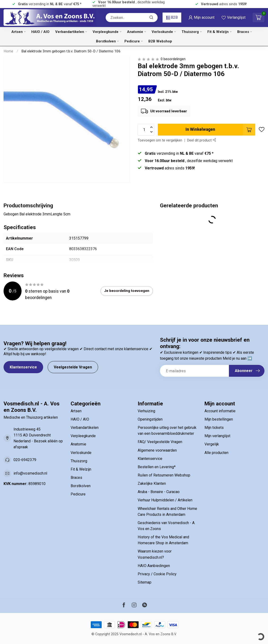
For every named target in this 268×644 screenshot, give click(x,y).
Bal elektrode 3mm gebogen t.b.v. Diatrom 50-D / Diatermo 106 (71, 51)
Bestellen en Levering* (157, 467)
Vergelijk (212, 444)
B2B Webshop (160, 41)
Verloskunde (162, 32)
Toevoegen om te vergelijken (160, 140)
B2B (172, 17)
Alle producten (216, 453)
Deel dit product (202, 140)
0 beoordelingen (173, 59)
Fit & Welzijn (218, 32)
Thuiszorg (190, 32)
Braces (243, 32)
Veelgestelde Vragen (73, 367)
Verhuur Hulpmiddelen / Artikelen (165, 500)
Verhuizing (146, 411)
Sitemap (145, 582)
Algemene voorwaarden (157, 450)
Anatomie (135, 32)
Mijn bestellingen (219, 419)
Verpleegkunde (106, 32)
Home (8, 51)
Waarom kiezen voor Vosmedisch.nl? (155, 554)
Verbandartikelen (70, 32)
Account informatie (220, 411)
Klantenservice (23, 367)
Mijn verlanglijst (217, 436)
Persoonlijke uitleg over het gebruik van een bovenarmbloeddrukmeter (167, 431)
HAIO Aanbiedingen (154, 566)
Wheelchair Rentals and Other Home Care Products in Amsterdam (167, 512)
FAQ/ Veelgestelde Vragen (160, 442)
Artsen (17, 32)
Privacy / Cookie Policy (157, 574)
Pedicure (132, 41)
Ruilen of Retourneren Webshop (164, 475)
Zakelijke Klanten (152, 483)
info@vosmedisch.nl (30, 473)
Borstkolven (106, 41)
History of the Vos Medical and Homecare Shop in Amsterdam (163, 540)
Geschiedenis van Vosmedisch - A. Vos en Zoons (166, 526)
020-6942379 (25, 460)
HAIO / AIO (40, 32)
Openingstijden (150, 419)
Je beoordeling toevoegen (127, 291)
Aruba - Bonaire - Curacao (159, 492)
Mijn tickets (214, 428)
